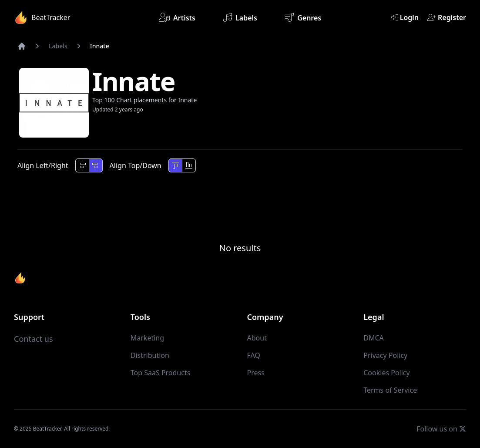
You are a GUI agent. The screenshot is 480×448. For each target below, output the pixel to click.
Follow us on (441, 429)
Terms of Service (390, 390)
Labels (240, 17)
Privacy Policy (385, 355)
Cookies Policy (386, 373)
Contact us (34, 339)
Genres (303, 17)
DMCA (374, 338)
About (257, 338)
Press (256, 373)
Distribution (150, 355)
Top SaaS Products (161, 373)
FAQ (254, 355)
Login (405, 17)
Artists (177, 17)
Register (447, 17)
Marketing (147, 338)
